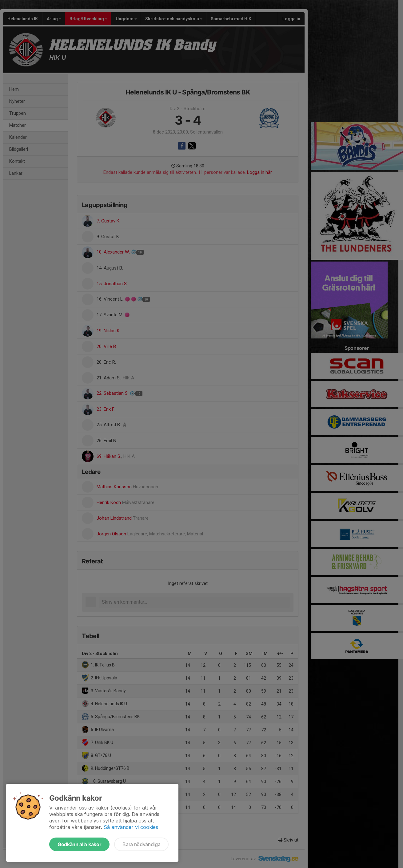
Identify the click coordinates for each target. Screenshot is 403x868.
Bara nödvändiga (141, 844)
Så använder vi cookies (131, 827)
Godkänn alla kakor (79, 844)
